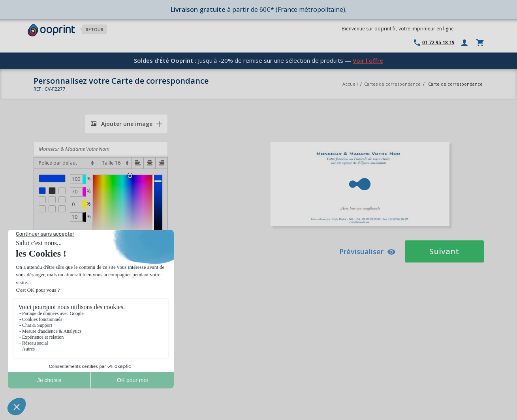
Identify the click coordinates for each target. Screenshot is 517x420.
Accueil (350, 84)
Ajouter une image (122, 124)
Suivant (444, 251)
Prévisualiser (368, 251)
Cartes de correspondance (392, 84)
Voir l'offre (368, 60)
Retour (95, 29)
